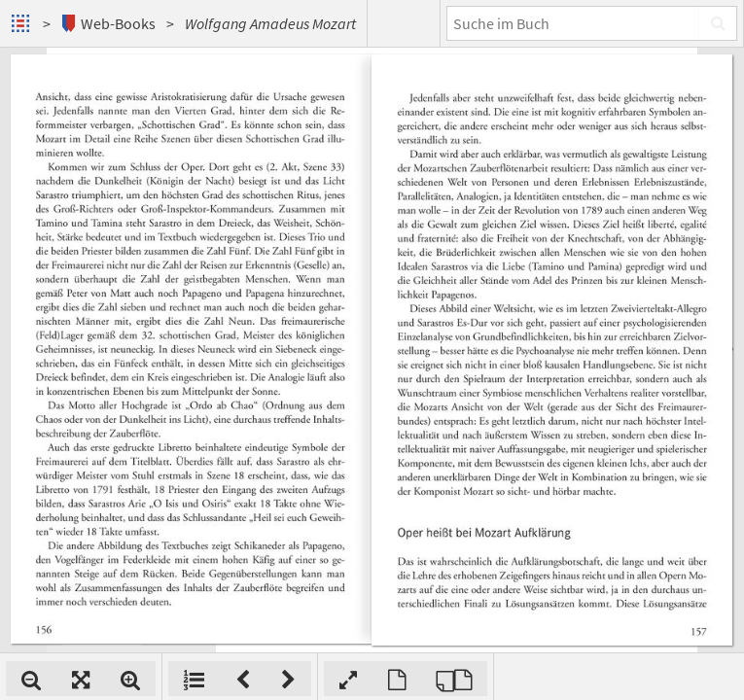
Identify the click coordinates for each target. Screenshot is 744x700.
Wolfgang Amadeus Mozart (270, 23)
